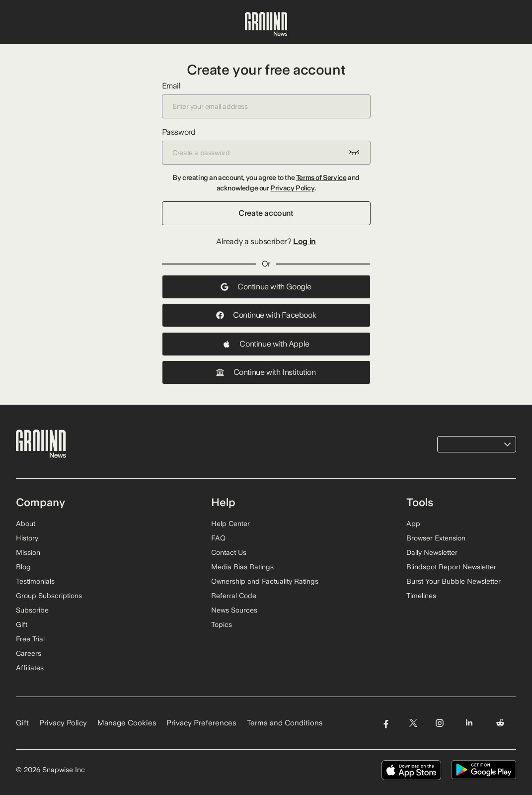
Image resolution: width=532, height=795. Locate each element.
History (27, 538)
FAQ (218, 538)
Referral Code (234, 596)
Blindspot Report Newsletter (451, 567)
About (26, 524)
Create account (266, 213)
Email (266, 100)
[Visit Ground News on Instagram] (439, 723)
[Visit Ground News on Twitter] (413, 723)
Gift (22, 624)
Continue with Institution (266, 372)
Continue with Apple (266, 344)
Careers (29, 653)
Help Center (230, 524)
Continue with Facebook (266, 315)
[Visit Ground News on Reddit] (500, 723)
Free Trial (30, 639)
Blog (23, 567)
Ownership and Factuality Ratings (265, 581)
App (413, 524)
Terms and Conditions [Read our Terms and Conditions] (285, 723)
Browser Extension (436, 538)
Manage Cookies (127, 723)
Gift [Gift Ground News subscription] (22, 723)
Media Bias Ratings (242, 567)
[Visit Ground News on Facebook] (386, 723)
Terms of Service (321, 177)
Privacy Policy (292, 188)
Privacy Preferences (201, 723)
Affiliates (30, 668)
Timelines (421, 596)
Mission (28, 552)
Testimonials (35, 581)
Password (266, 146)
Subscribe (32, 610)
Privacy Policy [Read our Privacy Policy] (63, 723)
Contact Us (229, 552)
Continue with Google (266, 287)
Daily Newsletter (432, 552)
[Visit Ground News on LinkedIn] (469, 723)
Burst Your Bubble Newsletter (454, 581)
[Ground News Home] (266, 24)
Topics (222, 624)
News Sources (234, 610)
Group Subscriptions (49, 596)
